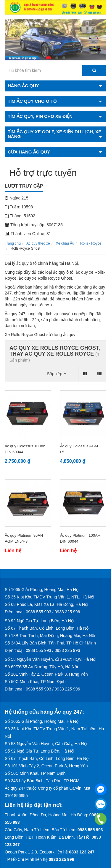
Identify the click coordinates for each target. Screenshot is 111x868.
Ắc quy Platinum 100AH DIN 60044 (80, 538)
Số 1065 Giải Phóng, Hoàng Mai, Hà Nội (42, 590)
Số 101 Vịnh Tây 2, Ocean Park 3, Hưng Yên (46, 674)
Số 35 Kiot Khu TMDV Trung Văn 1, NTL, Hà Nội (49, 597)
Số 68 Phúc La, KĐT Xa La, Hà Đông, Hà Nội (46, 604)
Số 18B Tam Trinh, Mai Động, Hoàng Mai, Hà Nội (50, 636)
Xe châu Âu (65, 243)
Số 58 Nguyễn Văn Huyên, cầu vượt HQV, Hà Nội (50, 659)
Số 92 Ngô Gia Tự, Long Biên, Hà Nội (40, 621)
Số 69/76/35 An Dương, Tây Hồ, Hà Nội (41, 667)
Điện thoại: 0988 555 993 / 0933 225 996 (42, 612)
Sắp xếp (57, 374)
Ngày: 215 (17, 198)
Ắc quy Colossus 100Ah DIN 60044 (25, 449)
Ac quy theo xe (38, 243)
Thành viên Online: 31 (28, 234)
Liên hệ (13, 551)
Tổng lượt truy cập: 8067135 (34, 225)
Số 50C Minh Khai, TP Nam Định (35, 682)
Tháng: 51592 (20, 216)
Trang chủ (13, 243)
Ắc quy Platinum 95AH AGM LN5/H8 (24, 538)
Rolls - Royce (91, 243)
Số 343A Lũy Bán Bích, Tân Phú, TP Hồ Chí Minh (50, 643)
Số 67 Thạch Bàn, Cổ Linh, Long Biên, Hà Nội (47, 628)
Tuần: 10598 (19, 207)
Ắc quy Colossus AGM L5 (79, 449)
